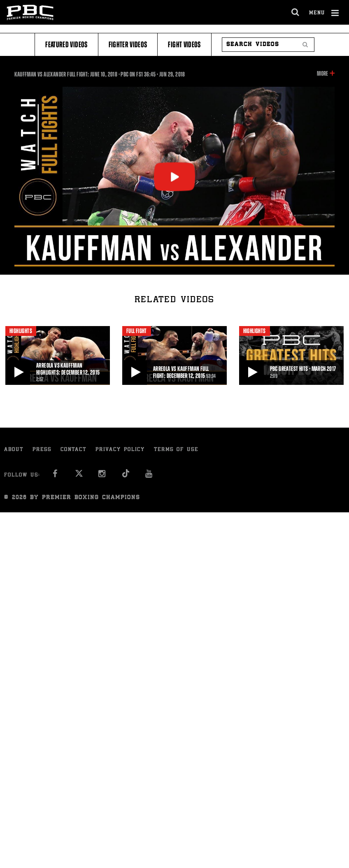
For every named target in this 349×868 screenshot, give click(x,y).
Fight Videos (184, 45)
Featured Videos (66, 45)
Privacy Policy (120, 450)
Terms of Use (176, 450)
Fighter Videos (128, 45)
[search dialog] (296, 12)
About (14, 450)
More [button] (322, 74)
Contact (73, 450)
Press (42, 450)
